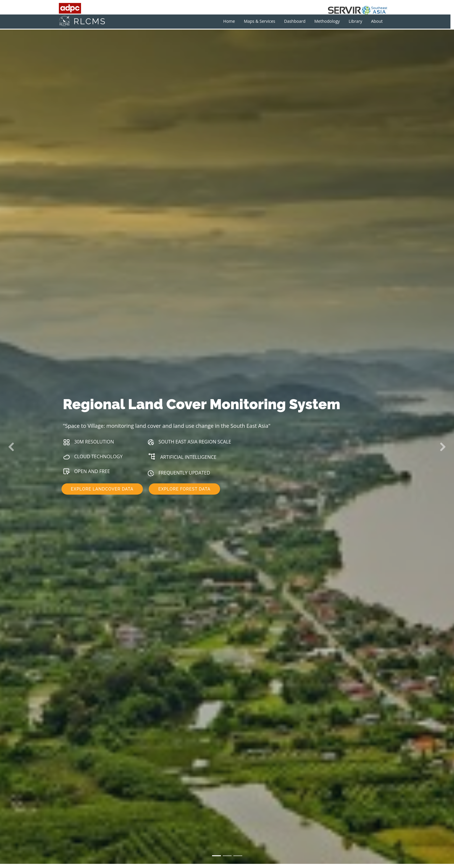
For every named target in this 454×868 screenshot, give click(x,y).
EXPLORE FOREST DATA (184, 489)
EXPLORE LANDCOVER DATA (102, 489)
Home (233, 21)
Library (359, 21)
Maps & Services (264, 21)
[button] (11, 447)
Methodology (331, 21)
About (381, 21)
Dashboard (299, 21)
